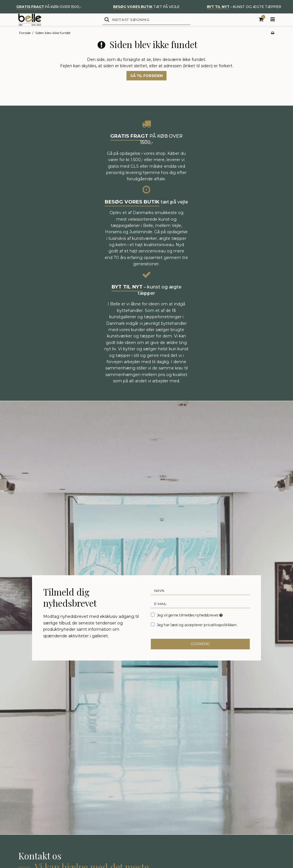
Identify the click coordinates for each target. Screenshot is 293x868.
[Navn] (200, 602)
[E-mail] (200, 615)
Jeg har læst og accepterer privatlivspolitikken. (197, 637)
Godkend (200, 656)
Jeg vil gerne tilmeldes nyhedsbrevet (190, 626)
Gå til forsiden (146, 87)
